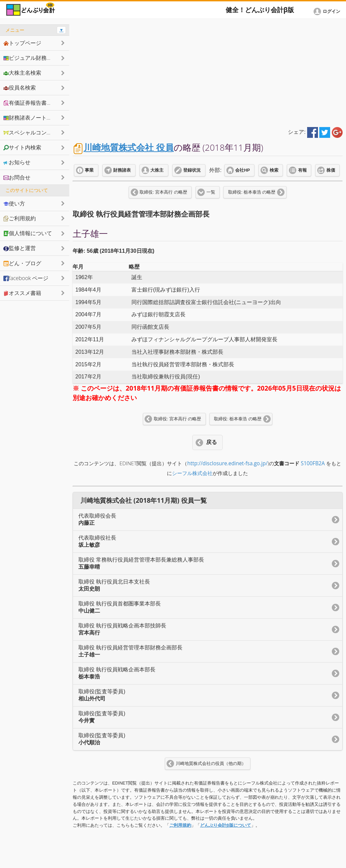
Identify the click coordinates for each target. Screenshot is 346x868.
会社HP (242, 170)
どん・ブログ (22, 263)
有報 (302, 170)
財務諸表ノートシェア (33, 118)
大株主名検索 (22, 73)
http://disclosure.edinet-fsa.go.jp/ (227, 463)
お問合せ (17, 177)
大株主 (157, 170)
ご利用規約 (180, 825)
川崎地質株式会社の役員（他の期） (211, 764)
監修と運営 (20, 248)
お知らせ (17, 162)
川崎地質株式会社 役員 (129, 147)
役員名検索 (20, 88)
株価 (331, 170)
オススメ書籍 (22, 293)
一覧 (211, 192)
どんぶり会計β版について (226, 825)
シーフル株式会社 (192, 473)
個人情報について (28, 233)
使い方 (14, 203)
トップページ (22, 43)
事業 (89, 170)
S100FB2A (313, 463)
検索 (274, 170)
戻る (212, 442)
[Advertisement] (208, 72)
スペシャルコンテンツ (33, 132)
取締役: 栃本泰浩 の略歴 (252, 192)
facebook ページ (26, 278)
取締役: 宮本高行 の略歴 (163, 192)
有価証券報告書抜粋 (30, 103)
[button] (328, 11)
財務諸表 (122, 170)
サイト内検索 (22, 147)
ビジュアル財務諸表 (30, 58)
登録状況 (192, 170)
